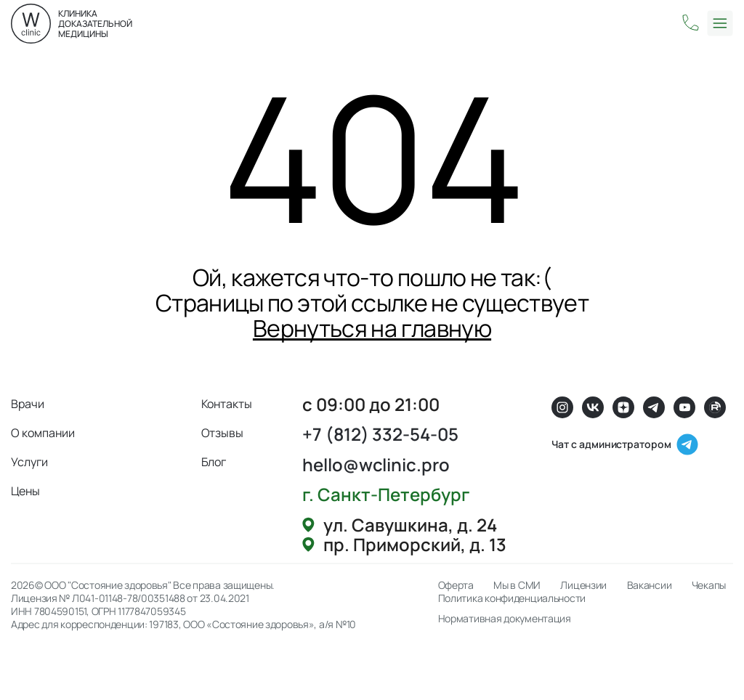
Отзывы (223, 433)
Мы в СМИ (517, 585)
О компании (43, 433)
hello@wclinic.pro (376, 464)
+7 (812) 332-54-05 (380, 434)
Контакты (227, 404)
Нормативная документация (505, 619)
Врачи (28, 404)
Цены (25, 491)
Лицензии (583, 585)
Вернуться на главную (372, 328)
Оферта (456, 585)
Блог (214, 462)
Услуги (29, 462)
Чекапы (709, 585)
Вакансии (650, 585)
